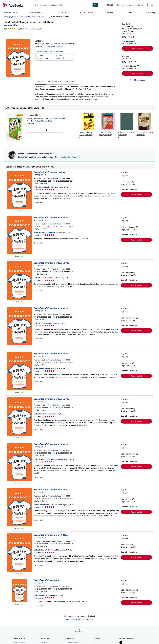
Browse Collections (37, 12)
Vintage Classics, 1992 (43, 121)
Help (151, 5)
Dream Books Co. (46, 187)
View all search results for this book (79, 619)
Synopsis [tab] (40, 82)
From (45, 57)
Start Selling (150, 12)
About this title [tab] (55, 82)
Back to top (80, 631)
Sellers (130, 12)
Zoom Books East (46, 505)
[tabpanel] (76, 93)
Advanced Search (10, 12)
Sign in (119, 5)
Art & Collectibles (87, 12)
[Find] (95, 5)
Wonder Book (45, 369)
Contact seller (38, 203)
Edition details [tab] (71, 82)
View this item (127, 34)
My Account (130, 5)
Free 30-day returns (138, 80)
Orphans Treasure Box (48, 459)
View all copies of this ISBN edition (49, 51)
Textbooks (110, 12)
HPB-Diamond (45, 414)
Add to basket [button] (138, 48)
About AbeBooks (72, 642)
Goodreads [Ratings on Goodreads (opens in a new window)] (37, 29)
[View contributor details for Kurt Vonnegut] (11, 25)
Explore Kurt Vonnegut (72, 157)
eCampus (43, 595)
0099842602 (40, 118)
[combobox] (63, 5)
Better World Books (47, 550)
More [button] (96, 99)
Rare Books (62, 12)
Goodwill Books (46, 278)
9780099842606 (59, 118)
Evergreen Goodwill (47, 232)
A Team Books (45, 323)
